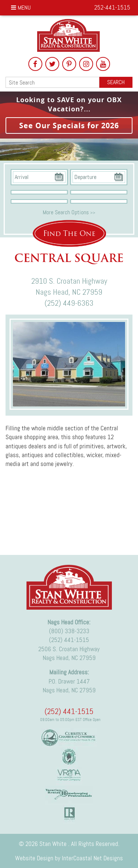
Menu (21, 8)
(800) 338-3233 (69, 631)
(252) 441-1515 (69, 640)
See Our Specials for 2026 (69, 125)
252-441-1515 (112, 7)
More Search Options (69, 212)
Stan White (69, 35)
